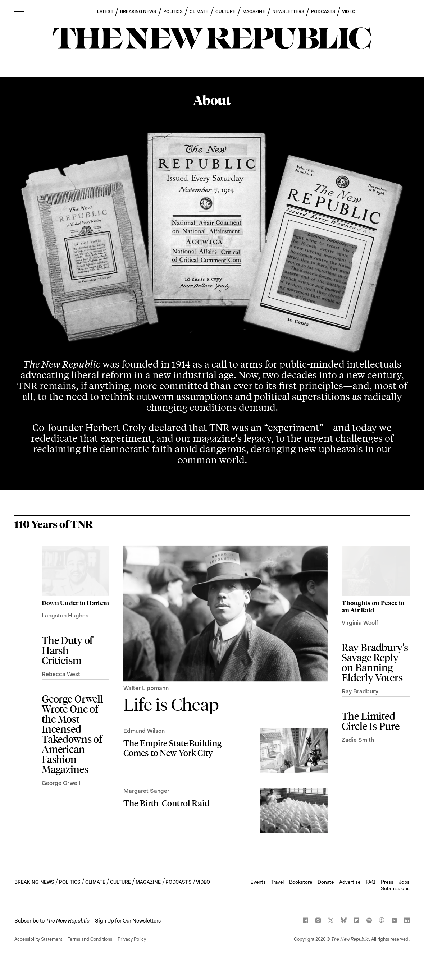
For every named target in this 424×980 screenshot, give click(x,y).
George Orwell (61, 783)
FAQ (371, 882)
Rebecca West (61, 674)
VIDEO (349, 11)
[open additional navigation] (20, 11)
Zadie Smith (358, 740)
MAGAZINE (254, 11)
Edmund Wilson (144, 731)
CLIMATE (199, 11)
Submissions (395, 888)
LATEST (105, 11)
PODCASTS (323, 11)
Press (387, 882)
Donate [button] (326, 882)
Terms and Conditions (90, 939)
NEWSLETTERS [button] (288, 11)
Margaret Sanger (146, 791)
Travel (277, 882)
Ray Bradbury (360, 691)
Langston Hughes (65, 615)
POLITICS (173, 11)
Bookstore (301, 882)
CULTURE (226, 11)
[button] (52, 921)
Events (258, 882)
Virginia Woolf (360, 623)
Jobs (404, 882)
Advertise (350, 882)
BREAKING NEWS (138, 11)
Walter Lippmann (146, 688)
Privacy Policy (132, 939)
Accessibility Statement (38, 939)
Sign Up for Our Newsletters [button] (128, 921)
